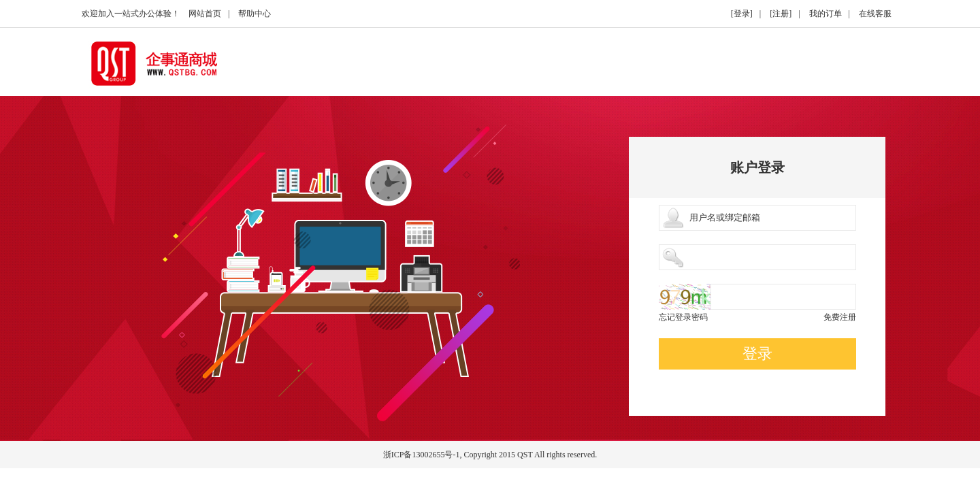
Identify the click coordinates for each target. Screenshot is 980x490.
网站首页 (205, 14)
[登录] (742, 14)
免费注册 (840, 317)
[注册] (781, 14)
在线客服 (875, 14)
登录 (757, 354)
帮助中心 (255, 14)
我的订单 (826, 14)
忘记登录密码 (683, 317)
